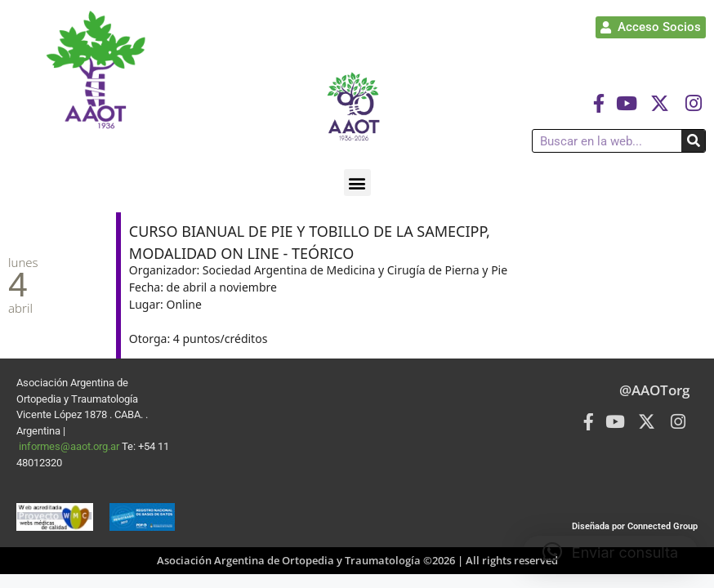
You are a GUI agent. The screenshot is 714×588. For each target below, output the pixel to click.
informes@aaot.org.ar (70, 446)
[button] (357, 183)
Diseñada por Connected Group (635, 526)
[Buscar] (693, 141)
